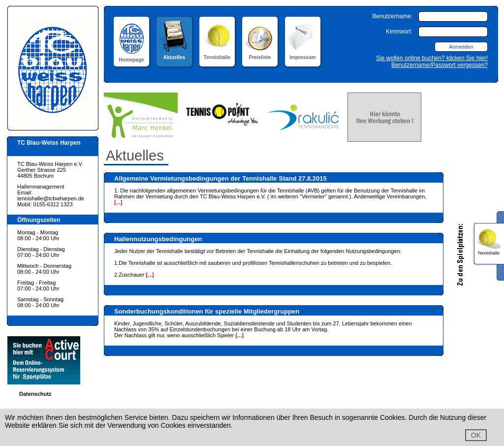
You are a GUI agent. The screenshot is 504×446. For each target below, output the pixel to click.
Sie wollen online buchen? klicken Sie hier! (432, 58)
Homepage (131, 57)
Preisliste (260, 54)
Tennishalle (217, 54)
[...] (118, 202)
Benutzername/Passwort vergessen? (440, 65)
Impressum (303, 54)
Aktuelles (174, 54)
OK (476, 435)
